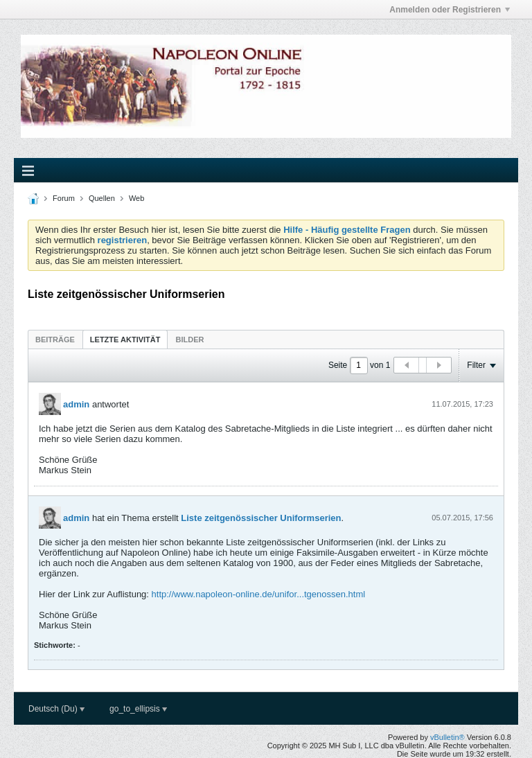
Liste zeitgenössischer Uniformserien (261, 518)
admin (76, 404)
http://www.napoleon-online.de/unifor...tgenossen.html (259, 594)
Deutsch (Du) (56, 709)
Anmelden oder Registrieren (450, 10)
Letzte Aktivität (125, 340)
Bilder (189, 340)
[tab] (55, 339)
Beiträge (55, 340)
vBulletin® (447, 737)
